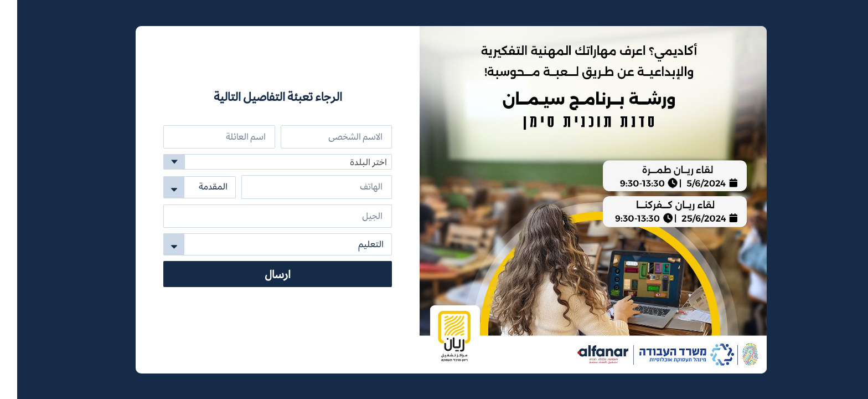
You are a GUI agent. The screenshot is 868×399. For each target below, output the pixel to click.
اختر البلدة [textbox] (351, 162)
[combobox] (260, 162)
